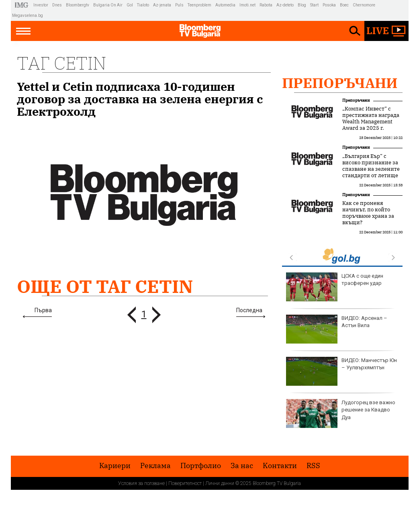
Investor (41, 5)
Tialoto (143, 5)
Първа (43, 310)
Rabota (266, 5)
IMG (23, 5)
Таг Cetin (61, 63)
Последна (249, 310)
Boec (344, 5)
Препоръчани (340, 83)
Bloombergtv (78, 5)
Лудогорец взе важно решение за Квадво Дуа (341, 413)
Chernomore (364, 5)
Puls (179, 5)
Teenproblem (199, 5)
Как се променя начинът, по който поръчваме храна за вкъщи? (368, 213)
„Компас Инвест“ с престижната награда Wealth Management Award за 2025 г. (371, 119)
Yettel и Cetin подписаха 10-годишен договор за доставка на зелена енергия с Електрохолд (140, 99)
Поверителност (185, 483)
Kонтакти (280, 466)
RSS (313, 466)
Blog (302, 5)
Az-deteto (285, 5)
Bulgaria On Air (108, 5)
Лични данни (220, 483)
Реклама (155, 466)
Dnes (57, 5)
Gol (130, 5)
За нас (242, 466)
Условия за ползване (141, 483)
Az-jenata (162, 5)
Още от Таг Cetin (105, 286)
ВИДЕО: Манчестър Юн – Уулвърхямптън (341, 371)
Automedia (225, 5)
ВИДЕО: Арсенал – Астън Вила (337, 329)
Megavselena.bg (28, 15)
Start (314, 5)
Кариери (115, 466)
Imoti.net (247, 5)
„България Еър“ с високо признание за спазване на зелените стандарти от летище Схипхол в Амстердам (371, 169)
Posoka (329, 5)
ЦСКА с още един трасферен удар (335, 287)
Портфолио (201, 466)
